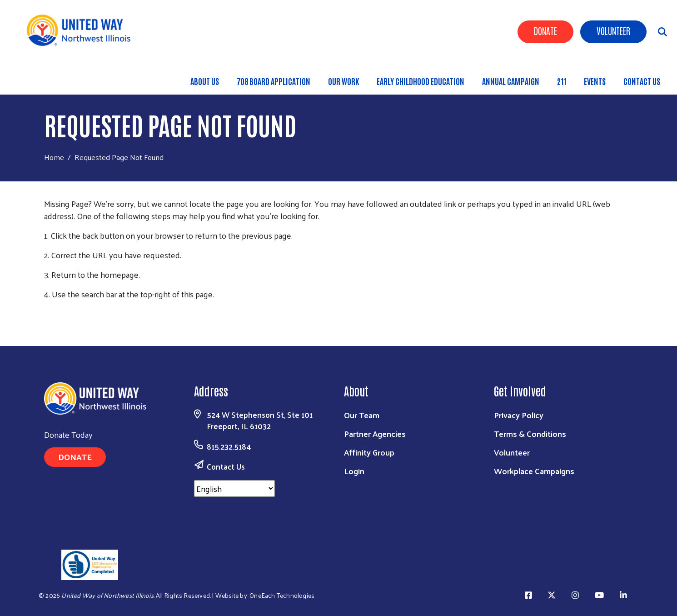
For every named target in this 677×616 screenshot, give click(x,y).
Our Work (343, 81)
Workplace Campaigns (534, 471)
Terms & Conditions (530, 433)
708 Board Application (274, 81)
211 (562, 81)
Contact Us (642, 81)
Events (595, 81)
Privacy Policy (519, 415)
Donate (545, 30)
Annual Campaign (511, 81)
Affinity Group (369, 452)
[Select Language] (234, 488)
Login (354, 471)
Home (54, 157)
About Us (205, 81)
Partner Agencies (375, 433)
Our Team (362, 415)
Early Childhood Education (421, 81)
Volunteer (613, 30)
